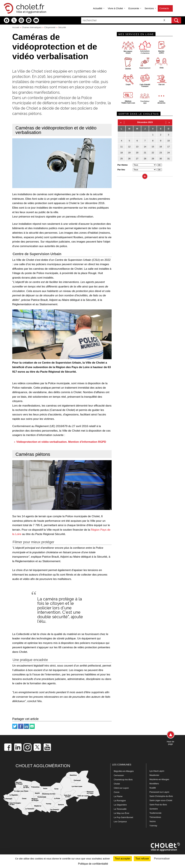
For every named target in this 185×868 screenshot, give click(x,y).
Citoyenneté (50, 27)
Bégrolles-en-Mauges (124, 771)
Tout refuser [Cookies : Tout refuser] (142, 859)
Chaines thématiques (32, 27)
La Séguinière (120, 805)
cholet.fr (30, 7)
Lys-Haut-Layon (157, 771)
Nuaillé (153, 788)
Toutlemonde (155, 813)
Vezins (153, 821)
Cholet (117, 784)
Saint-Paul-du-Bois (158, 805)
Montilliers (154, 784)
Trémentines (155, 817)
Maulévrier (154, 775)
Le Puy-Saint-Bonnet (123, 817)
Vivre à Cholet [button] (116, 8)
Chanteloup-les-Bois (123, 780)
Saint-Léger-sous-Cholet (161, 800)
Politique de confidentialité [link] (93, 864)
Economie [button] (135, 8)
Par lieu (121, 170)
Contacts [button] (165, 8)
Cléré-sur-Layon (121, 788)
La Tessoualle (120, 809)
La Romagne (120, 801)
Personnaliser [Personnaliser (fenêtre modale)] (162, 859)
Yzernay (153, 826)
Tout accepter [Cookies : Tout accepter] (123, 859)
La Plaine (118, 796)
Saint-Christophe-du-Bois (161, 796)
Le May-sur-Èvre (121, 813)
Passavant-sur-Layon (159, 792)
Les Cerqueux (120, 822)
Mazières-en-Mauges (159, 779)
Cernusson (119, 775)
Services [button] (150, 8)
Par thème (122, 165)
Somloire (154, 809)
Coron (117, 792)
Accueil (16, 27)
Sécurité (62, 27)
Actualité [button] (99, 8)
